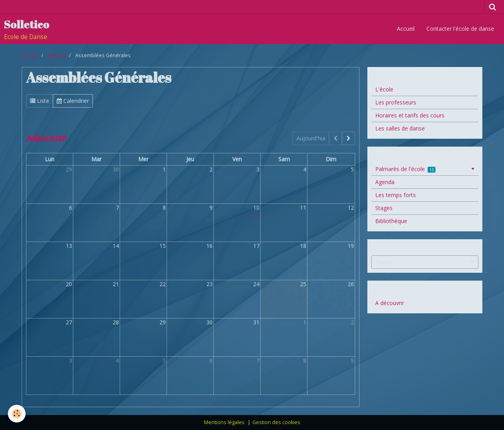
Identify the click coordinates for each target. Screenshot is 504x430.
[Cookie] (17, 414)
